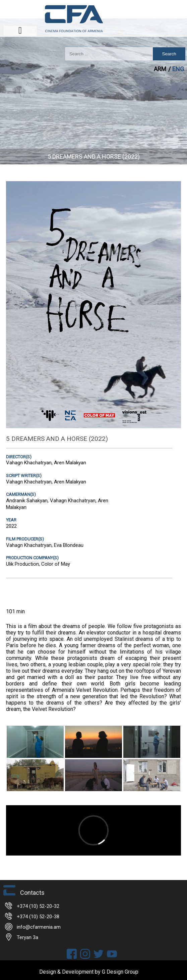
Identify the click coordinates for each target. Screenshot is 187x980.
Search (169, 54)
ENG (178, 69)
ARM (161, 69)
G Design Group (120, 972)
